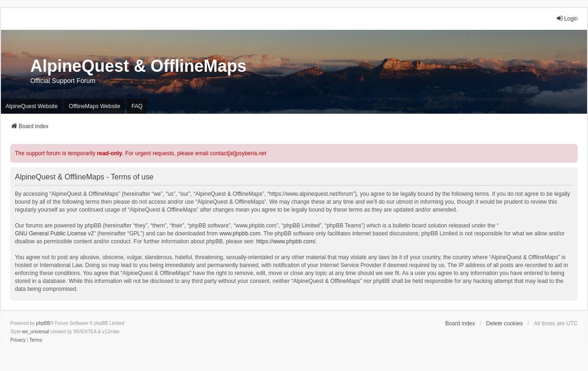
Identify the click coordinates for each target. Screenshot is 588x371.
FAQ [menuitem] (137, 106)
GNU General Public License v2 (54, 234)
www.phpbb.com (240, 234)
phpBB (43, 323)
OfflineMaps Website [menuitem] (95, 106)
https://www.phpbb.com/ (286, 241)
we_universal (35, 332)
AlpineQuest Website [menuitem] (32, 106)
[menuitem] (18, 340)
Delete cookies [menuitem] (504, 323)
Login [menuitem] (567, 18)
